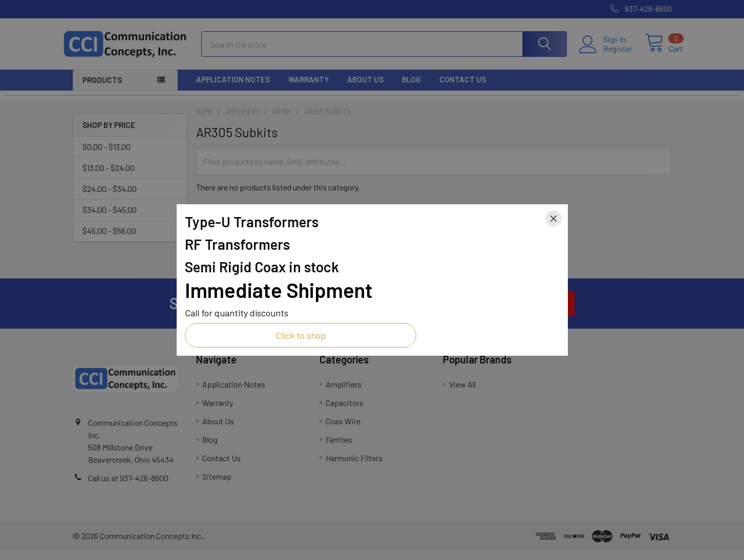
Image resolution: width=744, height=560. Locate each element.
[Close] (554, 219)
